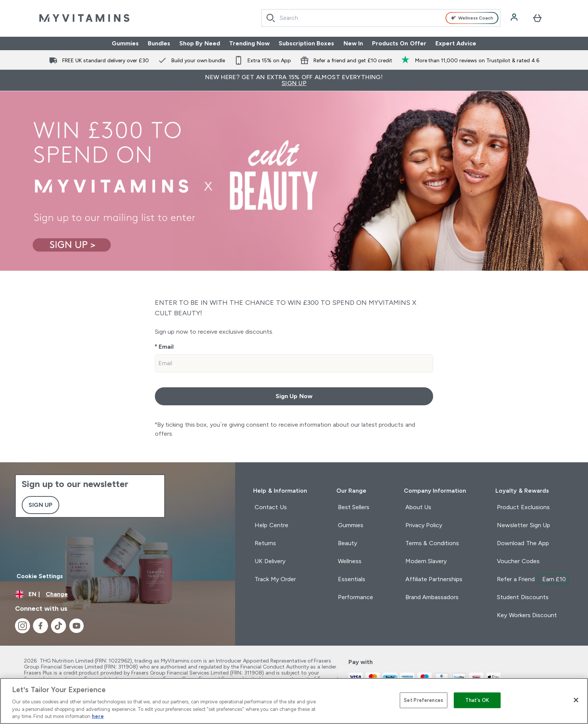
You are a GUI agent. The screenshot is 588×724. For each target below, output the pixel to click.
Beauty (347, 543)
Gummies (125, 43)
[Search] (271, 18)
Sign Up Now (294, 396)
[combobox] (381, 18)
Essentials (352, 579)
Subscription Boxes (306, 43)
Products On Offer (399, 43)
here (98, 716)
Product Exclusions (523, 507)
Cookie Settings (40, 576)
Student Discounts (523, 597)
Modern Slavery (426, 561)
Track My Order (275, 579)
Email (166, 347)
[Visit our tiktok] (58, 626)
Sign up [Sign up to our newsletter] (40, 505)
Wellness (350, 561)
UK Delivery (270, 561)
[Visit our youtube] (76, 626)
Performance (355, 597)
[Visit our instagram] (22, 626)
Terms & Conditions (432, 543)
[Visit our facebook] (40, 626)
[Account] (515, 18)
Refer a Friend (533, 579)
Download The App (523, 543)
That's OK (477, 700)
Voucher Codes (518, 561)
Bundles (159, 43)
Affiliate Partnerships (434, 579)
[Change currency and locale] (118, 594)
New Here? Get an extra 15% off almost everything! (294, 80)
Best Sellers (354, 507)
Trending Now (249, 43)
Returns (265, 543)
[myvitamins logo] (84, 18)
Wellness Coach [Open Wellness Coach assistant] (472, 18)
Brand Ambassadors (432, 597)
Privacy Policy (424, 525)
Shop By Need (200, 43)
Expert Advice (456, 43)
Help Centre (271, 525)
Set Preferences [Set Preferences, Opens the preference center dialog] (424, 700)
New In (353, 43)
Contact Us (271, 507)
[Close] (576, 700)
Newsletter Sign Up (523, 525)
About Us (418, 507)
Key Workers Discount (527, 615)
